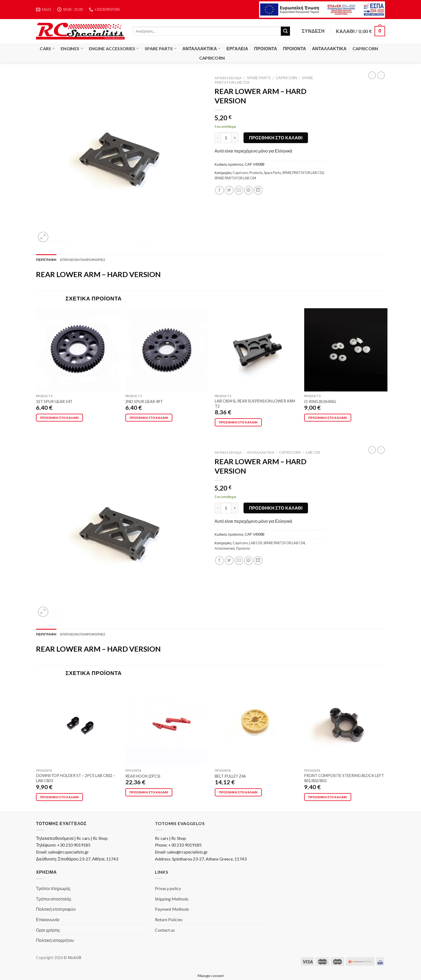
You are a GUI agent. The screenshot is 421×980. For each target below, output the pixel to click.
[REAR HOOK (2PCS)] (167, 724)
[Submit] (285, 31)
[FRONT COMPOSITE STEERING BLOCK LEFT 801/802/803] (346, 724)
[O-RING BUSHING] (346, 350)
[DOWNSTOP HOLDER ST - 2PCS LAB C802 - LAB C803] (78, 724)
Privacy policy (168, 888)
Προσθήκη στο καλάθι (276, 138)
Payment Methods (172, 909)
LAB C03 (313, 452)
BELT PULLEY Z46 (230, 776)
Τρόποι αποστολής (54, 899)
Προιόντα (266, 48)
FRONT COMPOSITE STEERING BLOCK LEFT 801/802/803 (344, 778)
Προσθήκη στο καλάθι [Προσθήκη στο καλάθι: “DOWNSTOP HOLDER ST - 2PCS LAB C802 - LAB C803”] (60, 797)
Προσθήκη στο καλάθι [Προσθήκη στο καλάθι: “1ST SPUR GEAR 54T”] (60, 418)
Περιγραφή (46, 260)
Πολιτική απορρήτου (55, 940)
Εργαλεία (237, 48)
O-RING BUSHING (320, 402)
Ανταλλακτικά (201, 49)
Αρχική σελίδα (228, 78)
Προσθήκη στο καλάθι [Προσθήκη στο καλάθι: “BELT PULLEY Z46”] (238, 792)
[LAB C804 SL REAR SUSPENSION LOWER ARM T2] (256, 350)
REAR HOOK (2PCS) (143, 776)
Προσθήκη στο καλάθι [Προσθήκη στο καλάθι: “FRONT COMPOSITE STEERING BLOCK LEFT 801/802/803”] (328, 797)
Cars (47, 49)
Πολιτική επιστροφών (56, 909)
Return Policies (169, 919)
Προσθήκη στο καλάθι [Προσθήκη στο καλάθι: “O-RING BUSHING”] (328, 418)
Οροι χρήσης (48, 930)
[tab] (46, 260)
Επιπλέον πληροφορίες (83, 260)
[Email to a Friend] (239, 190)
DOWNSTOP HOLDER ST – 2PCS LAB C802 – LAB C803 (76, 778)
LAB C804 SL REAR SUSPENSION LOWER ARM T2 (255, 404)
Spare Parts (161, 49)
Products (256, 173)
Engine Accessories (114, 49)
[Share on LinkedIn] (258, 190)
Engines (72, 49)
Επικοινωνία (48, 919)
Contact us (165, 930)
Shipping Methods (172, 899)
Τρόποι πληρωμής (53, 888)
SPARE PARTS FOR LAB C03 (303, 173)
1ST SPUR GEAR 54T (54, 402)
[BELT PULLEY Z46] (256, 724)
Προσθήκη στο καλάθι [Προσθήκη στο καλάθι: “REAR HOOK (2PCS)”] (149, 792)
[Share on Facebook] (219, 190)
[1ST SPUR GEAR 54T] (78, 350)
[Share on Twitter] (229, 190)
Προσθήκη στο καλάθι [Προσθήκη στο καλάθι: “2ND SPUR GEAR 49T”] (149, 418)
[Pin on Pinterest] (248, 190)
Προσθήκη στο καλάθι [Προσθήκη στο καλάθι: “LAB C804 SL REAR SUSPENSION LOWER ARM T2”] (238, 422)
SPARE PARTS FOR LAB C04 (235, 178)
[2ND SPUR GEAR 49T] (167, 350)
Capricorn (365, 48)
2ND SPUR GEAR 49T (144, 402)
